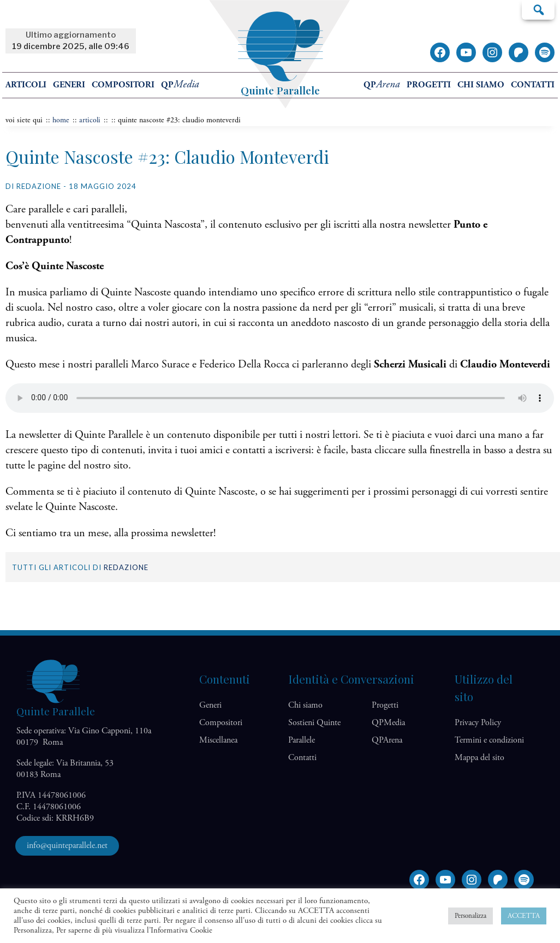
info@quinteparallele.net (67, 846)
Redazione (126, 567)
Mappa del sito (479, 758)
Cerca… (538, 9)
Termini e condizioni (489, 740)
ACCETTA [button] (524, 916)
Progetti (429, 85)
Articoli (26, 85)
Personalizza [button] (470, 916)
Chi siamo (481, 85)
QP (180, 85)
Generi (69, 85)
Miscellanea (218, 740)
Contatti (533, 85)
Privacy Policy (478, 723)
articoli (90, 120)
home (61, 120)
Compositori (123, 85)
